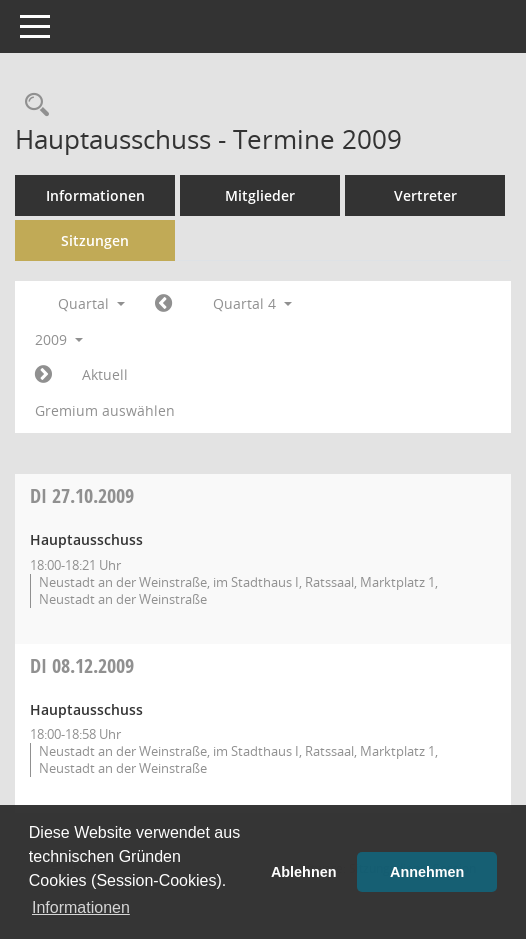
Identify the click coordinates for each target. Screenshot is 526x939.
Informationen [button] (81, 907)
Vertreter (425, 195)
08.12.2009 (82, 665)
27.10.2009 (82, 495)
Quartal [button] (91, 303)
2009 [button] (59, 339)
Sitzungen (95, 240)
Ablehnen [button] (304, 872)
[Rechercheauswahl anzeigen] (32, 105)
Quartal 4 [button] (252, 303)
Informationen (95, 195)
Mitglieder (260, 195)
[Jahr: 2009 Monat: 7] (163, 304)
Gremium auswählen (105, 410)
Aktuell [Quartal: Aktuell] (105, 374)
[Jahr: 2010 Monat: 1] (43, 375)
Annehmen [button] (427, 872)
